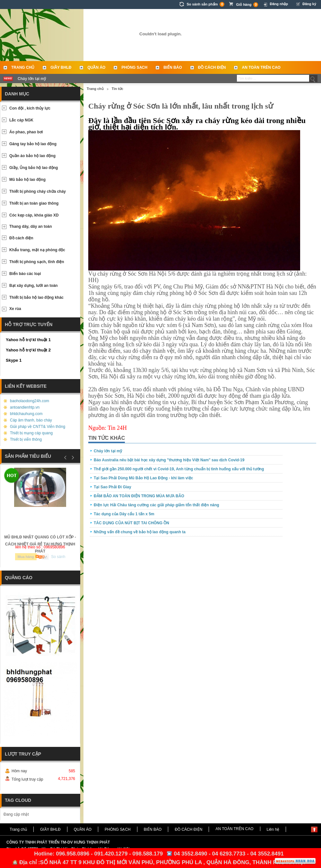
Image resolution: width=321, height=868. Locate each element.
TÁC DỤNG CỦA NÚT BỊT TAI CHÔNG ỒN (131, 523)
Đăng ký (309, 4)
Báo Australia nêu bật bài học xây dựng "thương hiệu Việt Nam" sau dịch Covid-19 (169, 460)
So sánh (58, 557)
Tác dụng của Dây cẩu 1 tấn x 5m (124, 514)
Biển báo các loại (25, 274)
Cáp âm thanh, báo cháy (31, 420)
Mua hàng (26, 557)
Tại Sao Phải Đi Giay (113, 487)
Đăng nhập (279, 4)
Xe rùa (15, 309)
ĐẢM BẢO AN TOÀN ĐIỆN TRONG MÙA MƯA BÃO (139, 496)
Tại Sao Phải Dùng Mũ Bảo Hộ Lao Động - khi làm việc (143, 478)
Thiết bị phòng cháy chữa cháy (38, 191)
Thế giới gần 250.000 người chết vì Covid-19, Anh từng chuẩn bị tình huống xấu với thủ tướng (179, 469)
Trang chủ (23, 67)
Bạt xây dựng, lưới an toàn (34, 286)
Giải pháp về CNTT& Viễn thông (38, 427)
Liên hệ (273, 829)
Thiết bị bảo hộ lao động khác (36, 297)
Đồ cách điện (21, 238)
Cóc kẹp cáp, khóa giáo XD (34, 215)
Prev (65, 457)
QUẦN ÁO (96, 67)
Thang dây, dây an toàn (30, 226)
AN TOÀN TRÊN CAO (261, 67)
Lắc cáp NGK (21, 120)
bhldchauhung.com (26, 414)
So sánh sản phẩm (205, 4)
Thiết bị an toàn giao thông (34, 203)
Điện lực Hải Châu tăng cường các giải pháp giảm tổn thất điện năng (156, 505)
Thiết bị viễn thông (26, 439)
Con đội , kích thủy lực (30, 108)
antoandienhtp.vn (25, 407)
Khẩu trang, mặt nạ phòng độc (37, 250)
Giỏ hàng (247, 5)
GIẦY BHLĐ (61, 67)
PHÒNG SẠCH (134, 67)
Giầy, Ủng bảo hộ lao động (34, 168)
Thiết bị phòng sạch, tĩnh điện (37, 262)
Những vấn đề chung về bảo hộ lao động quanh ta (140, 532)
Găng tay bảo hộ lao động (33, 144)
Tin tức (117, 89)
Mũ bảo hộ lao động (27, 180)
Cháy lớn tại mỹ (32, 79)
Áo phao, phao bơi (26, 132)
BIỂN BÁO (173, 67)
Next (72, 457)
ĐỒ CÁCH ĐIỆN (212, 67)
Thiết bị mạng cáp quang (31, 433)
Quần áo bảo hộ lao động (32, 156)
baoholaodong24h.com (30, 401)
